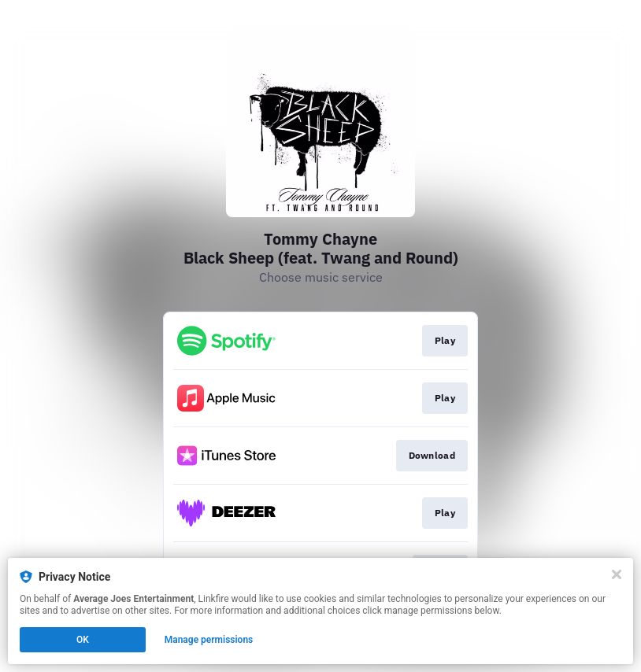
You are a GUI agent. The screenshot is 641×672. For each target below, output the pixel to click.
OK (83, 640)
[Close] (617, 574)
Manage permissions (209, 640)
